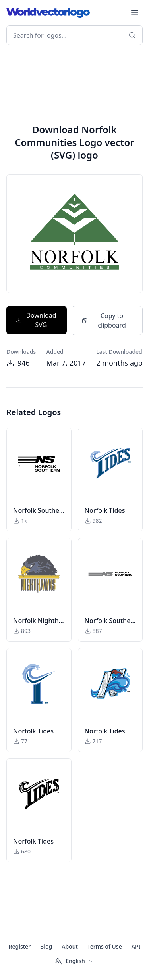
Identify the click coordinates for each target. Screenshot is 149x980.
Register (20, 946)
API (136, 946)
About (70, 946)
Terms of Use (105, 946)
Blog (46, 946)
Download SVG (36, 320)
